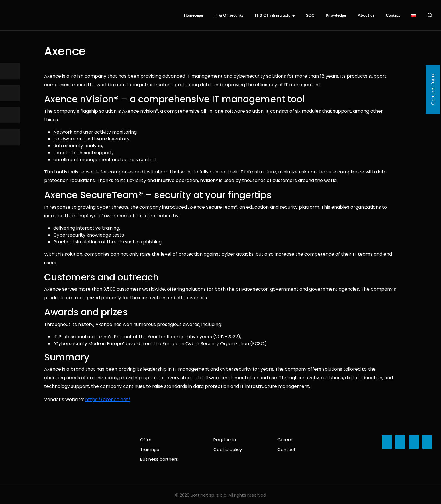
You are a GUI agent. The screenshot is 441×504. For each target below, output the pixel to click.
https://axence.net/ (108, 400)
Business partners (159, 459)
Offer (146, 440)
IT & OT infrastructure (275, 15)
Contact (393, 15)
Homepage (194, 15)
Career (285, 440)
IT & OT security (229, 15)
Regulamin (225, 440)
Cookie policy (228, 449)
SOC (310, 15)
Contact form (433, 89)
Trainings (150, 449)
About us (366, 15)
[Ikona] (10, 71)
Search (430, 15)
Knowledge (336, 15)
